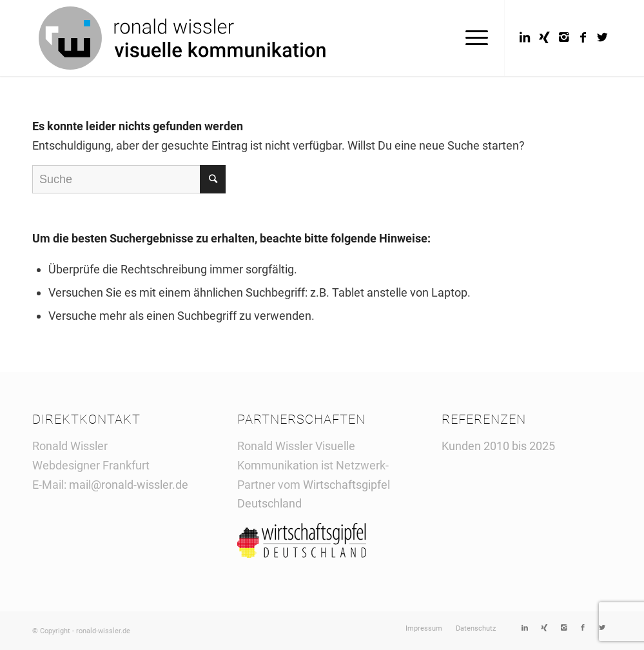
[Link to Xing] (544, 37)
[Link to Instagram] (563, 37)
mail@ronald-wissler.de (129, 485)
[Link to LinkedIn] (525, 37)
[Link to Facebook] (583, 37)
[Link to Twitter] (602, 37)
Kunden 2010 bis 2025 (498, 446)
